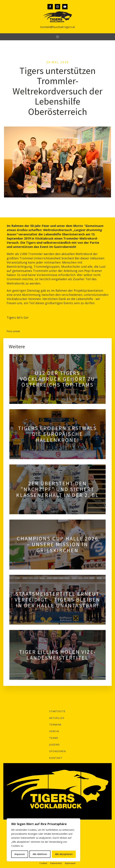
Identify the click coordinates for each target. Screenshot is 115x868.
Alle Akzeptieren (64, 854)
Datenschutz (56, 863)
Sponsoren (57, 751)
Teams (54, 738)
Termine (55, 724)
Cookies (43, 863)
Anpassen (20, 854)
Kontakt (56, 758)
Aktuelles (57, 718)
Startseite (57, 711)
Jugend (54, 744)
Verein (54, 731)
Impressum (70, 863)
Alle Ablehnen (40, 854)
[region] (43, 840)
